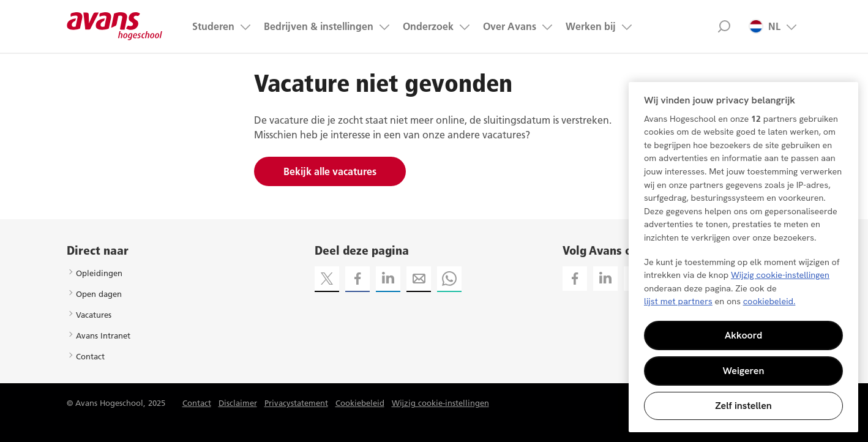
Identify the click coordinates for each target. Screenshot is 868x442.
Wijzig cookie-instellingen (440, 403)
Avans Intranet (103, 335)
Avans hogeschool (115, 26)
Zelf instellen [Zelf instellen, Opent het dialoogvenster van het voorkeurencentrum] (743, 406)
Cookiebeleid (360, 403)
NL (765, 26)
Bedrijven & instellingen (319, 26)
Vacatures (94, 315)
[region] (743, 257)
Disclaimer (238, 403)
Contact (90, 356)
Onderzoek (428, 26)
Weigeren (744, 371)
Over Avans (510, 26)
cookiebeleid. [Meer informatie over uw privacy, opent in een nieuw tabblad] (769, 301)
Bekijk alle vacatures (330, 171)
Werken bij (591, 26)
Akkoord (744, 335)
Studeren (213, 26)
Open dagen (99, 294)
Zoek (724, 26)
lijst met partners (678, 301)
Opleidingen (99, 273)
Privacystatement (296, 403)
